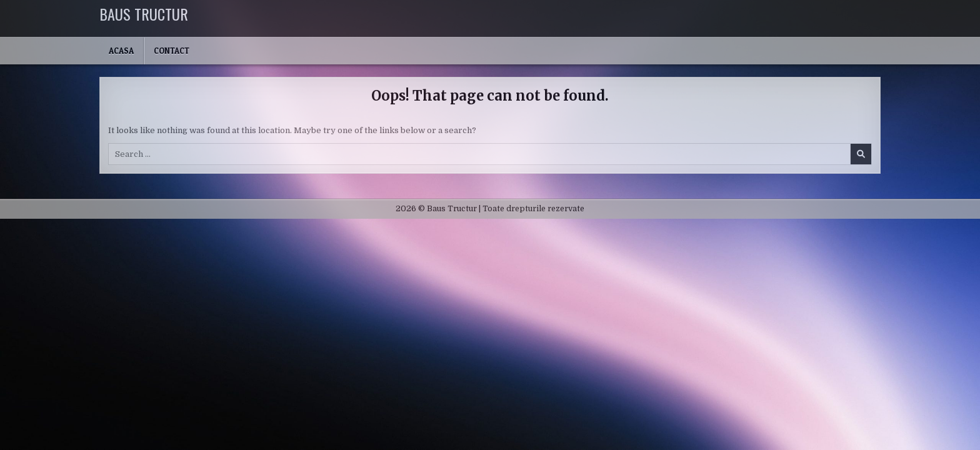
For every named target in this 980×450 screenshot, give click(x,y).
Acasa (121, 51)
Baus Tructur (144, 14)
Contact (172, 51)
